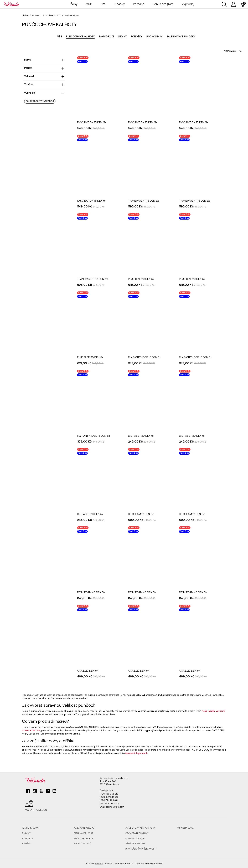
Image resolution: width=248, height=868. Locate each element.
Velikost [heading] (44, 76)
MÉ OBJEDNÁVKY (186, 829)
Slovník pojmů (82, 844)
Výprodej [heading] (44, 93)
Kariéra (26, 844)
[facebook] (28, 792)
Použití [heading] (44, 68)
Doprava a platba (135, 839)
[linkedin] (54, 792)
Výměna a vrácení (135, 844)
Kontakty (27, 839)
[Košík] (243, 4)
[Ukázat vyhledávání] (224, 4)
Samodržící (106, 37)
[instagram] (35, 792)
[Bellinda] (11, 4)
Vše (60, 37)
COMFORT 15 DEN (31, 731)
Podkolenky (154, 37)
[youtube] (41, 792)
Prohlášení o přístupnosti (141, 849)
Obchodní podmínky (137, 834)
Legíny (122, 37)
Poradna (139, 4)
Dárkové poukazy (84, 829)
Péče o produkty (83, 839)
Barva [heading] (44, 60)
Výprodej (188, 4)
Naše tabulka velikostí (213, 711)
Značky (26, 834)
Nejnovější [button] (233, 51)
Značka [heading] (44, 85)
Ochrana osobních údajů (140, 829)
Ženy (74, 4)
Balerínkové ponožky (181, 37)
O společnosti (30, 829)
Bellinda (99, 864)
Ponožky (136, 37)
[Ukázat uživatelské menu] (233, 4)
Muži (89, 4)
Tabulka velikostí (84, 834)
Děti (103, 4)
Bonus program (163, 4)
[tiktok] (48, 792)
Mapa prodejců (36, 806)
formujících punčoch (136, 753)
